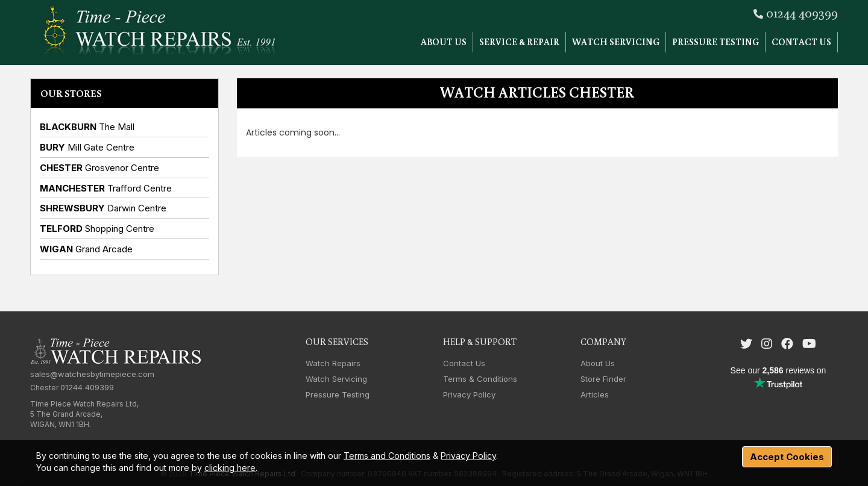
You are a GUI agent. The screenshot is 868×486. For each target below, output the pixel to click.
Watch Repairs (333, 363)
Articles (595, 394)
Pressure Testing (715, 42)
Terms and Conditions (387, 456)
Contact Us (801, 42)
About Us (444, 42)
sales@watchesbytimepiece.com (92, 374)
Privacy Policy (469, 394)
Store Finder (603, 379)
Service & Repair (519, 42)
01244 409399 (802, 12)
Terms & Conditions (480, 379)
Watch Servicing (616, 42)
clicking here (230, 468)
